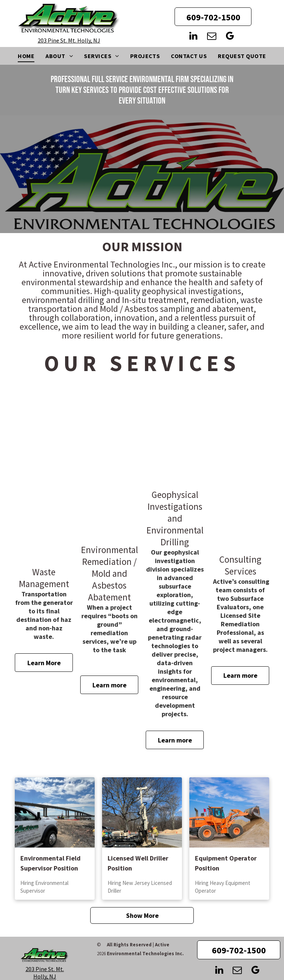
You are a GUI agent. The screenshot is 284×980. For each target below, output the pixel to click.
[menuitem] (26, 56)
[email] (212, 37)
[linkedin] (193, 37)
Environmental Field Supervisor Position (50, 863)
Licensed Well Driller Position (138, 863)
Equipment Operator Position (226, 863)
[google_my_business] (230, 37)
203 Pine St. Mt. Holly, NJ (69, 40)
